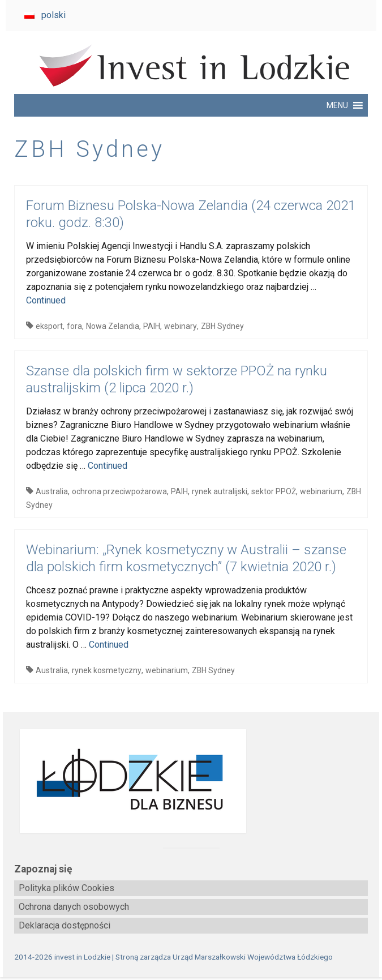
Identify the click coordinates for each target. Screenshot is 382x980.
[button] (337, 105)
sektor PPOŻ (274, 491)
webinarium (321, 491)
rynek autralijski (220, 491)
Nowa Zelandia (113, 326)
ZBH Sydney (222, 326)
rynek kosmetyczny (107, 670)
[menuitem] (45, 15)
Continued (46, 300)
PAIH (152, 326)
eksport (49, 326)
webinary (181, 326)
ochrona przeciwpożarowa (119, 491)
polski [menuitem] (53, 15)
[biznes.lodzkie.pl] (191, 781)
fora (74, 326)
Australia (52, 491)
